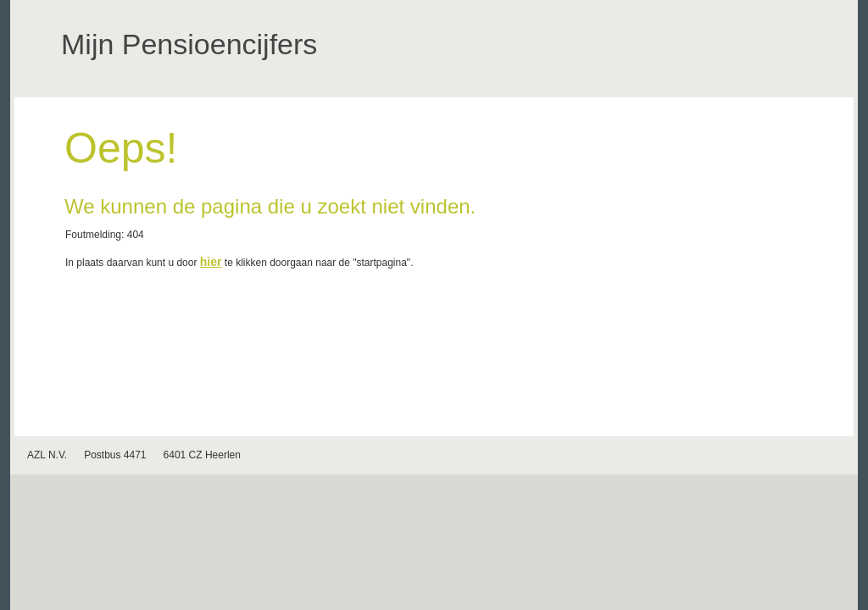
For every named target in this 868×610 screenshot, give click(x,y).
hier (211, 262)
